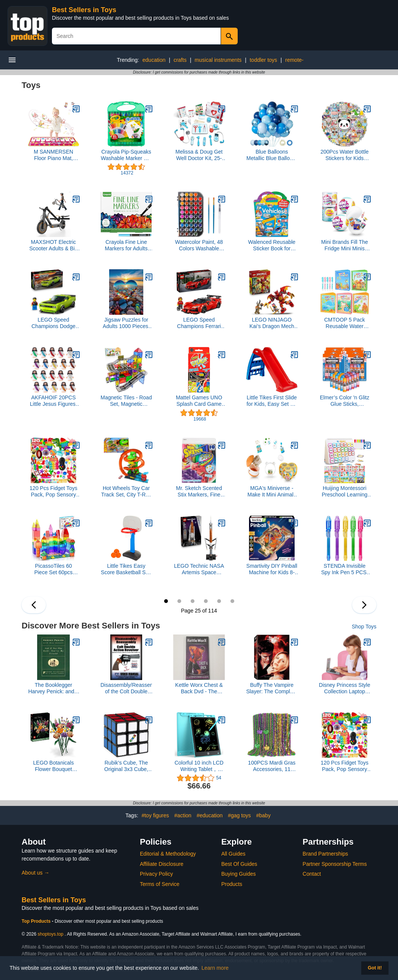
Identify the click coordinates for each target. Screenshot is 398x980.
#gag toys (239, 815)
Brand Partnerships (325, 854)
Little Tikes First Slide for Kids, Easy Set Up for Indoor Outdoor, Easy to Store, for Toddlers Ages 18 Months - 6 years (272, 401)
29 (219, 601)
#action (183, 815)
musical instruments (218, 60)
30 (232, 601)
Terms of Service (160, 884)
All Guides (233, 854)
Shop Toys (364, 627)
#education (210, 815)
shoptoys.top (50, 934)
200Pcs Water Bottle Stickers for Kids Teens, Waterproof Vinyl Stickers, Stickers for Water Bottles (344, 155)
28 (206, 601)
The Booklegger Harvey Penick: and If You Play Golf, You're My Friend (53, 688)
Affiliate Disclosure (162, 864)
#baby (263, 815)
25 (166, 601)
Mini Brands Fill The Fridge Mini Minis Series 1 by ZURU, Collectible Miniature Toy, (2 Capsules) (345, 245)
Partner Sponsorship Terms (335, 864)
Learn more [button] (215, 968)
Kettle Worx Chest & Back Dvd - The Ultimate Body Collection (199, 688)
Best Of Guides (239, 864)
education (154, 60)
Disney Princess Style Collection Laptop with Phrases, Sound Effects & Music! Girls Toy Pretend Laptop (344, 688)
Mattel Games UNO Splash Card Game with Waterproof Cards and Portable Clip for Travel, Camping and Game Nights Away (199, 401)
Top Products (37, 921)
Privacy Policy (156, 874)
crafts (180, 60)
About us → (35, 873)
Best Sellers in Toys (84, 10)
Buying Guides (239, 874)
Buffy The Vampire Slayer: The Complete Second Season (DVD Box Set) (272, 688)
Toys (31, 85)
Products (232, 884)
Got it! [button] (375, 968)
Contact (312, 874)
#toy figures (155, 815)
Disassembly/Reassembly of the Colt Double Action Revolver (126, 688)
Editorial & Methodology (168, 854)
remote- (295, 60)
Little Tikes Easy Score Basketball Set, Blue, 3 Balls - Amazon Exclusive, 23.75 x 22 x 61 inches (126, 569)
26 (179, 601)
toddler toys (263, 60)
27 (193, 601)
